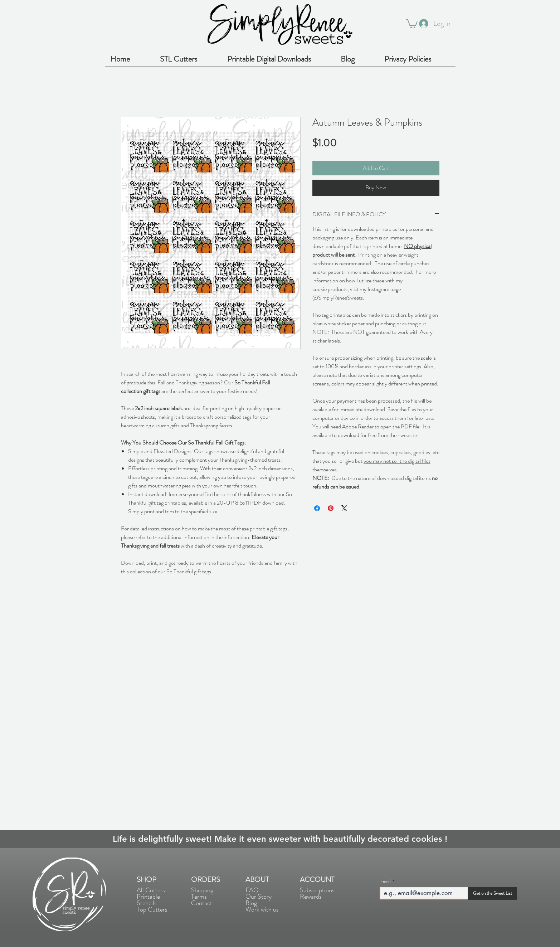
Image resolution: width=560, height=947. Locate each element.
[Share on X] (344, 508)
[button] (412, 23)
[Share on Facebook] (317, 508)
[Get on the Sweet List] (493, 893)
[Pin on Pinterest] (331, 508)
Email (386, 882)
